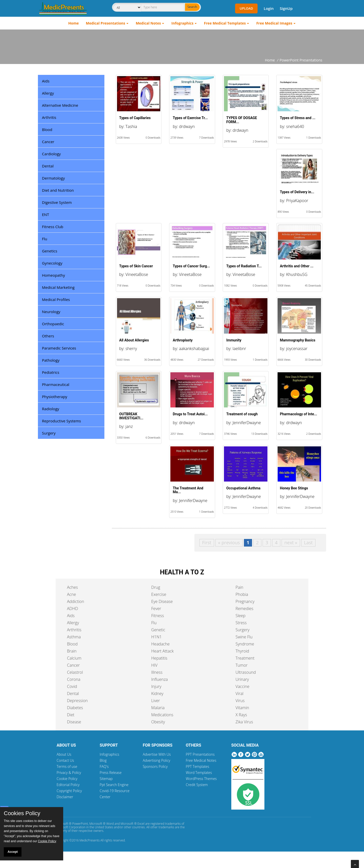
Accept (13, 852)
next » (291, 542)
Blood (47, 129)
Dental (48, 166)
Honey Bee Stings (294, 488)
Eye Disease (162, 601)
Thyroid (242, 651)
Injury (156, 686)
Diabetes (75, 708)
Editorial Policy (68, 785)
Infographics (182, 23)
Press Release (111, 773)
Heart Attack (162, 651)
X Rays (241, 715)
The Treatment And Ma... (188, 490)
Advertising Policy (157, 760)
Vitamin (242, 708)
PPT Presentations (200, 754)
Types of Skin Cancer (136, 266)
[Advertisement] (182, 44)
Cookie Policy (67, 779)
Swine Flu (244, 637)
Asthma (74, 637)
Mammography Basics (298, 340)
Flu (45, 239)
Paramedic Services (59, 348)
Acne (71, 594)
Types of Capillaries (135, 118)
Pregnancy (245, 601)
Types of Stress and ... (298, 118)
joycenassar (297, 349)
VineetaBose (137, 274)
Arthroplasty (183, 340)
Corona (74, 679)
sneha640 (295, 126)
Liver (155, 701)
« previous (229, 542)
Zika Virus (244, 722)
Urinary (242, 679)
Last (308, 542)
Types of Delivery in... (297, 192)
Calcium (74, 658)
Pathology (51, 360)
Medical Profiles (56, 299)
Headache (160, 644)
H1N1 (156, 637)
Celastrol (75, 672)
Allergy (48, 93)
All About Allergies (134, 340)
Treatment (245, 658)
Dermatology (53, 178)
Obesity (158, 722)
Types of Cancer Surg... (191, 266)
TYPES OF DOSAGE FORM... (242, 120)
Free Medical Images (274, 23)
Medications (162, 715)
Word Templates (199, 773)
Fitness (157, 616)
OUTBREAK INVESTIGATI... (131, 416)
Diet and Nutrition (58, 190)
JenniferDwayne (247, 423)
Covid (72, 686)
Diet (71, 715)
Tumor (242, 665)
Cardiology (51, 154)
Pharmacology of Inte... (298, 414)
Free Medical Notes (201, 760)
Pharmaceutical (56, 384)
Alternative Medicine (60, 105)
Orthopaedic (53, 324)
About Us (64, 754)
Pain (240, 587)
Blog (103, 760)
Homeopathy (53, 275)
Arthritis (49, 117)
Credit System (197, 785)
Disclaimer (65, 797)
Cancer (48, 142)
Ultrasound (246, 672)
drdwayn (187, 126)
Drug (156, 587)
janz (129, 426)
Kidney (157, 693)
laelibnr (239, 349)
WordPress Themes (201, 779)
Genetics (50, 251)
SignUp (286, 8)
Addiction (76, 601)
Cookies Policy (22, 813)
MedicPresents (89, 840)
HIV (154, 665)
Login (269, 8)
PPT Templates (198, 766)
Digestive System (57, 202)
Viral (240, 693)
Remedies (245, 609)
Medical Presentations (106, 23)
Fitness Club (53, 227)
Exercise (159, 594)
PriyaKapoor (297, 201)
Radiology (51, 409)
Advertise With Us (157, 754)
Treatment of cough (242, 414)
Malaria (158, 708)
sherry (131, 349)
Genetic (158, 630)
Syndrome (245, 644)
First (207, 542)
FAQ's (104, 766)
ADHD (73, 609)
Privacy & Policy (69, 773)
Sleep (241, 616)
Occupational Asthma (243, 488)
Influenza (159, 679)
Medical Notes (148, 23)
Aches (72, 587)
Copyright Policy (69, 791)
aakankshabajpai (194, 349)
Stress (241, 623)
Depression (77, 701)
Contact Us (65, 760)
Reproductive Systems (61, 421)
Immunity (234, 340)
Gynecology (52, 263)
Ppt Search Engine (114, 785)
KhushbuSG (297, 274)
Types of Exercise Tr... (190, 118)
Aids (46, 81)
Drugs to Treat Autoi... (190, 414)
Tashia (131, 126)
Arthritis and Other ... (297, 266)
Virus (240, 701)
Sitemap (106, 779)
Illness (157, 672)
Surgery (49, 433)
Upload (246, 8)
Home (73, 23)
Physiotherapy (55, 397)
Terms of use (67, 766)
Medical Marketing (58, 287)
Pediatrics (51, 372)
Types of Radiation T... (244, 266)
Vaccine (243, 686)
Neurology (51, 312)
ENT (45, 214)
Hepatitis (159, 658)
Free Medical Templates (225, 23)
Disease (74, 722)
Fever (156, 609)
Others (48, 336)
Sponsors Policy (155, 766)
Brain (72, 651)
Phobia (242, 594)
